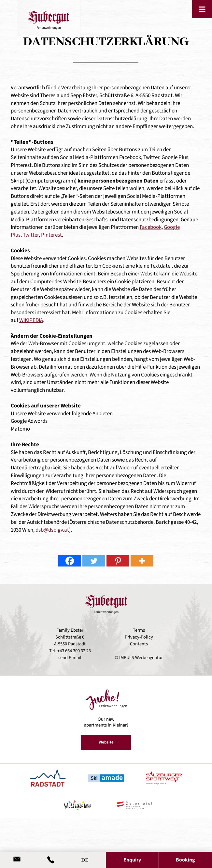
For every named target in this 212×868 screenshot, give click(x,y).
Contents (139, 644)
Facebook (151, 227)
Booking (185, 860)
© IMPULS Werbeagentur (139, 658)
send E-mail (70, 658)
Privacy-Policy (139, 637)
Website (106, 742)
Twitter (31, 235)
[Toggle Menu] (202, 9)
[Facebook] (70, 561)
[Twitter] (94, 561)
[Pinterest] (118, 561)
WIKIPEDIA (31, 320)
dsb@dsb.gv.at (52, 530)
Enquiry (132, 860)
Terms (139, 630)
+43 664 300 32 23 (74, 651)
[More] (142, 561)
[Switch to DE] (85, 859)
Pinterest (51, 235)
